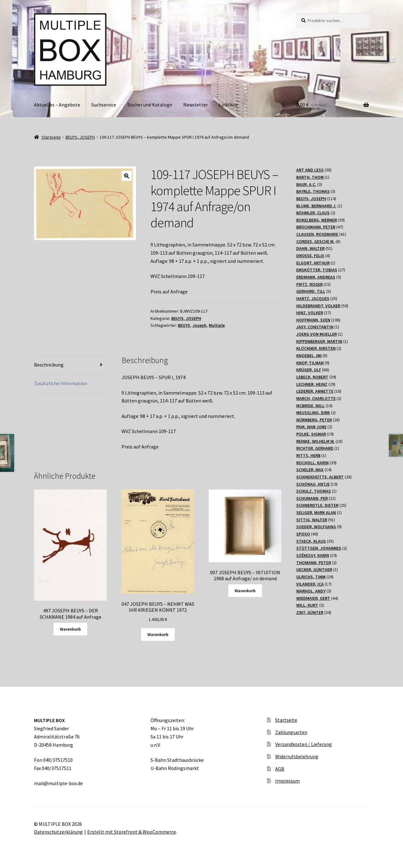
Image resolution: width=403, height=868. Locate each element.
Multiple (217, 325)
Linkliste (228, 105)
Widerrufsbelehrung (297, 756)
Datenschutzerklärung (58, 832)
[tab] (70, 365)
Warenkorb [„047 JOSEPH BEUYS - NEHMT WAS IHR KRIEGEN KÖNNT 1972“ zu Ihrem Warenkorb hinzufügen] (158, 634)
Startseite (51, 137)
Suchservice (104, 105)
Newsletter (196, 105)
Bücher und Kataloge (150, 105)
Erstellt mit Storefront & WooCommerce (132, 832)
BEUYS (184, 325)
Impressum (287, 781)
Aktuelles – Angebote (57, 105)
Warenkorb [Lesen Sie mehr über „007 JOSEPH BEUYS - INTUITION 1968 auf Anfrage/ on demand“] (245, 591)
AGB (280, 769)
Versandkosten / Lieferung (304, 744)
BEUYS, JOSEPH (80, 137)
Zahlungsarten (291, 732)
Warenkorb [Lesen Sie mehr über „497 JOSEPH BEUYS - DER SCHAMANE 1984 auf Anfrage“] (70, 629)
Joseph (199, 325)
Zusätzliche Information (61, 383)
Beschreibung (49, 365)
